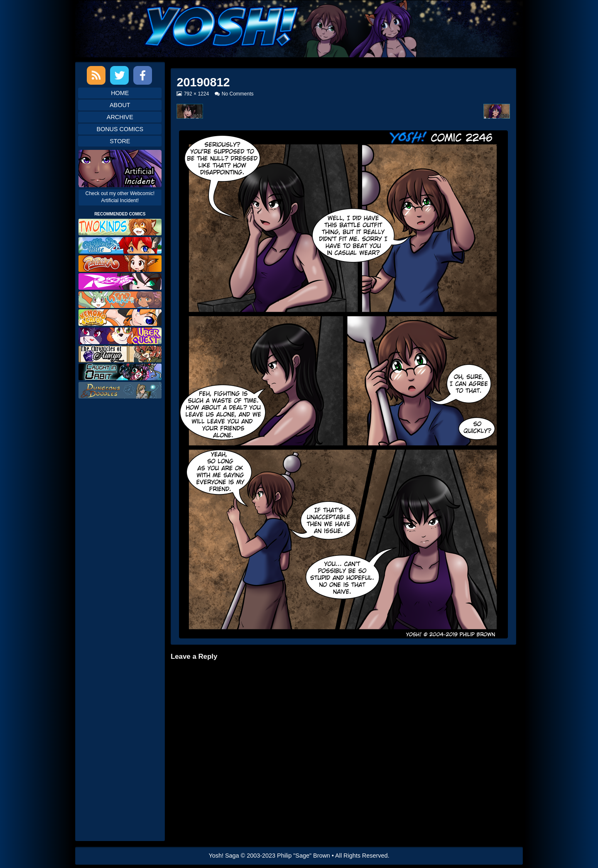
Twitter (119, 75)
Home (120, 93)
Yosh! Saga (224, 856)
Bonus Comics (120, 129)
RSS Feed (96, 75)
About (120, 105)
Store (120, 141)
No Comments (238, 94)
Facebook (143, 75)
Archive (120, 117)
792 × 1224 (196, 94)
